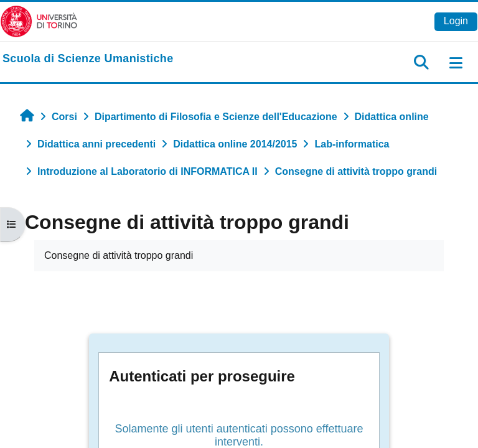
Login (456, 21)
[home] (88, 59)
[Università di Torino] (39, 21)
